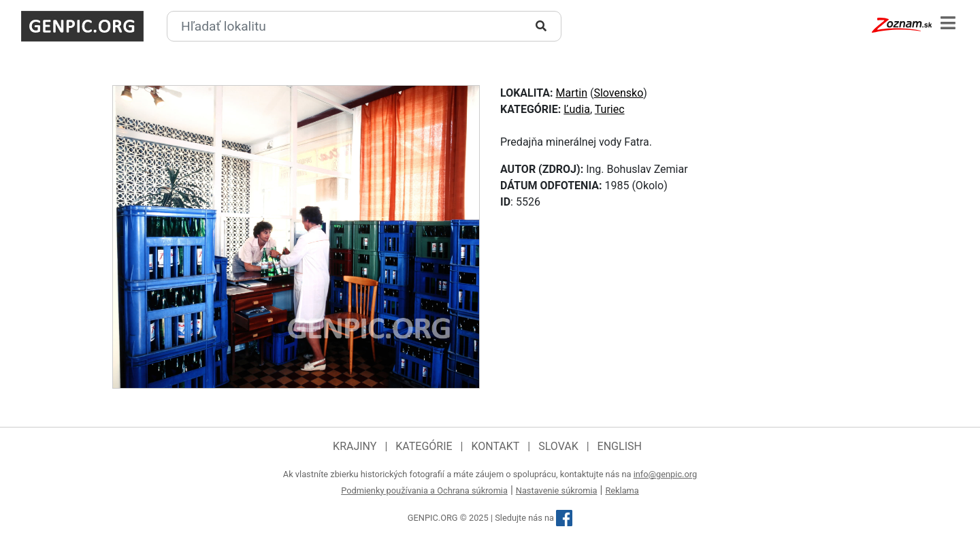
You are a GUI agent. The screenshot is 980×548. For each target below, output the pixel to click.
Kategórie (424, 446)
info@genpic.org (666, 474)
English (620, 446)
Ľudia (577, 109)
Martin (572, 93)
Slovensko (618, 93)
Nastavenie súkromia (557, 490)
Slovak (558, 446)
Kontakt (495, 446)
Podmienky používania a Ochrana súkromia (424, 490)
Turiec (610, 109)
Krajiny (355, 446)
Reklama (622, 490)
